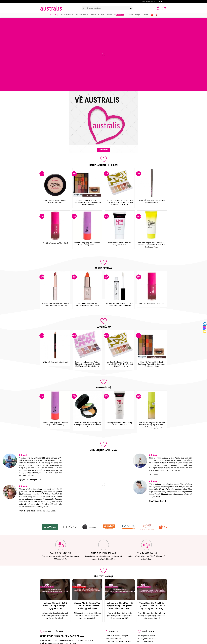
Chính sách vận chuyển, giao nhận (119, 641)
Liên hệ (145, 15)
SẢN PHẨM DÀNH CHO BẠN (103, 165)
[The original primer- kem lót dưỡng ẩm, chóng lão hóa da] (120, 405)
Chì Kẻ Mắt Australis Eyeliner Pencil (55, 362)
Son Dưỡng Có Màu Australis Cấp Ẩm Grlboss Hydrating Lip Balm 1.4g (55, 305)
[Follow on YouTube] (166, 2)
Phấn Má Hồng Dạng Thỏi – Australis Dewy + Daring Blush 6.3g (87, 244)
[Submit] (131, 8)
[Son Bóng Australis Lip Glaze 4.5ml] (55, 225)
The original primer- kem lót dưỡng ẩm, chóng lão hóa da (120, 424)
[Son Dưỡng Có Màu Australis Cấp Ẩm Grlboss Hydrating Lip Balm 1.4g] (55, 286)
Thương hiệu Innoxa (146, 641)
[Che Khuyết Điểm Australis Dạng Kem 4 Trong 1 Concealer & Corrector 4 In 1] (87, 405)
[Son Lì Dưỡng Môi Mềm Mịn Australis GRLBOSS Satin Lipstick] (87, 286)
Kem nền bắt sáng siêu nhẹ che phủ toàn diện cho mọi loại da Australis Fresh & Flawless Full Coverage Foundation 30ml (152, 426)
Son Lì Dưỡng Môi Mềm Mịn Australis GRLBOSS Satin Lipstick (87, 305)
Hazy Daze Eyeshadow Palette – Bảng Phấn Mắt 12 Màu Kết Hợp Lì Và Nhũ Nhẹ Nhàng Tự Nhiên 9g (120, 202)
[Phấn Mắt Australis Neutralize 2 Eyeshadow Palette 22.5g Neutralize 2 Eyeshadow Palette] (87, 183)
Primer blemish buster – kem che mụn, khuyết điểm (120, 244)
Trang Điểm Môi (67, 15)
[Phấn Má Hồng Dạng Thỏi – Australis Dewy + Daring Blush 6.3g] (87, 225)
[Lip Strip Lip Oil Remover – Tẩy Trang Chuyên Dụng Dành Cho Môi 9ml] (120, 286)
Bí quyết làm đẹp (133, 15)
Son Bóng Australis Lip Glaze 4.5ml (55, 243)
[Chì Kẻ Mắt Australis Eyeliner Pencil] (55, 345)
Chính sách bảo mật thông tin (117, 636)
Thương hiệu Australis (146, 636)
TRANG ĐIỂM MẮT (104, 327)
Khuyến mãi (111, 15)
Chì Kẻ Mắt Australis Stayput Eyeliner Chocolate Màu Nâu (152, 201)
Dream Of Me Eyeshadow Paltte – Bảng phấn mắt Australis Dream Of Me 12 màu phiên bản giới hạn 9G (87, 364)
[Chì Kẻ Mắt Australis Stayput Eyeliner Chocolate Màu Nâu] (152, 183)
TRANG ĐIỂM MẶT (104, 387)
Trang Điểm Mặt (98, 15)
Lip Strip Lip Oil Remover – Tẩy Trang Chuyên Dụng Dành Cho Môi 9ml (120, 305)
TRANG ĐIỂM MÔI (103, 268)
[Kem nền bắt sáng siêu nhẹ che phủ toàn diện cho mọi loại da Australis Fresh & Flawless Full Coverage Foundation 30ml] (152, 405)
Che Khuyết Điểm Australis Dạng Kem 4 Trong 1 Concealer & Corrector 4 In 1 (87, 425)
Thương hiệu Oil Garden (147, 639)
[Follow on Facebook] (159, 2)
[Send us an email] (161, 2)
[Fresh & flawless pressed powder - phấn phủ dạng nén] (55, 183)
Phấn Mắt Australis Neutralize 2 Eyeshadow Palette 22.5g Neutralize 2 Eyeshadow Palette (87, 202)
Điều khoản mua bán (114, 639)
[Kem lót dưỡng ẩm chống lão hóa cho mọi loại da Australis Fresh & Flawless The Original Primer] (152, 225)
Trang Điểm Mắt (82, 15)
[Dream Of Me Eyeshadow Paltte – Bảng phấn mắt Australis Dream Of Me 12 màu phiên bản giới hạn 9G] (87, 345)
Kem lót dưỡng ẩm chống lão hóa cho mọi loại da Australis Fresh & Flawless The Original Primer (152, 245)
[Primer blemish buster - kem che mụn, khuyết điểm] (120, 225)
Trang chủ (54, 15)
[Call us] (163, 2)
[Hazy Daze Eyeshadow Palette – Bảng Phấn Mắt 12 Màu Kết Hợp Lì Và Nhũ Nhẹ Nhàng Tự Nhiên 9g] (120, 183)
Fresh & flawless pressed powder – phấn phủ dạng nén (55, 201)
